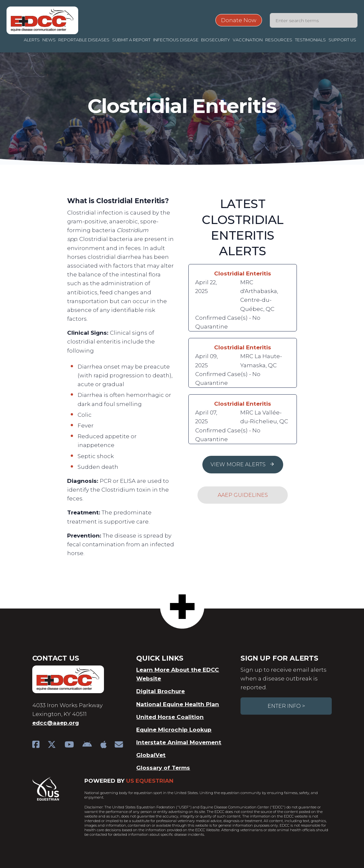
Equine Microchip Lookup (174, 730)
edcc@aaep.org (56, 723)
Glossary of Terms (163, 768)
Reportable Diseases (84, 40)
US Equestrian (150, 781)
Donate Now (239, 20)
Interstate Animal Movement (179, 742)
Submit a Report (131, 40)
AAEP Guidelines (243, 495)
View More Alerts (243, 464)
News (49, 40)
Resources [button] (279, 40)
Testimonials (310, 40)
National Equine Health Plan (178, 704)
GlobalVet (151, 755)
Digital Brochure (160, 691)
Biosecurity (216, 40)
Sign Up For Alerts (279, 658)
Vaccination (248, 40)
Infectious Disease (176, 40)
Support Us (342, 40)
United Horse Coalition (170, 717)
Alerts (32, 40)
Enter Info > (286, 706)
